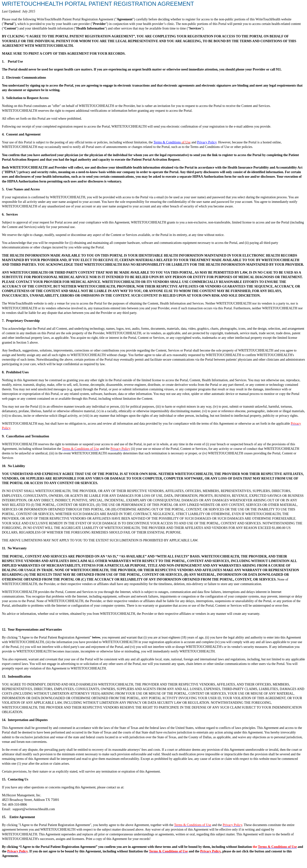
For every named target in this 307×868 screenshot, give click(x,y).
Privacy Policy (207, 142)
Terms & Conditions (167, 142)
